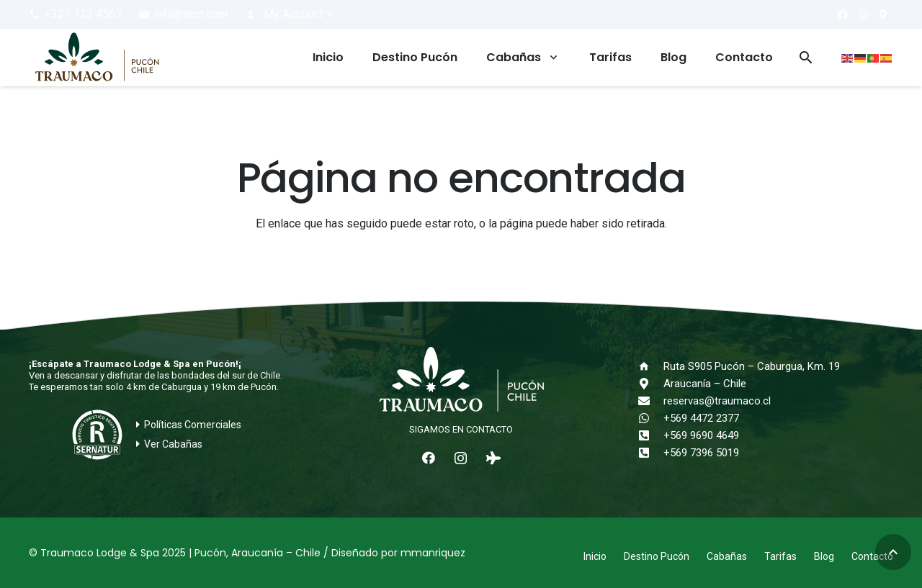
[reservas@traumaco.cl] (650, 401)
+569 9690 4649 (701, 435)
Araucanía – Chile (705, 384)
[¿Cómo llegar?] (883, 14)
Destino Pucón (657, 556)
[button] (290, 14)
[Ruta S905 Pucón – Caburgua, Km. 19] (650, 366)
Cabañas (727, 556)
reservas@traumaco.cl (717, 401)
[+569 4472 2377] (650, 418)
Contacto (872, 556)
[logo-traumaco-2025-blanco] (461, 381)
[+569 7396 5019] (650, 453)
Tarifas (780, 556)
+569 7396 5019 (701, 453)
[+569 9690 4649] (650, 435)
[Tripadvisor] (493, 458)
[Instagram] (863, 14)
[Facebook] (843, 14)
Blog (824, 556)
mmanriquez (433, 553)
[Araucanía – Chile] (650, 384)
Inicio (595, 556)
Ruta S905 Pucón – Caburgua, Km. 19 (752, 366)
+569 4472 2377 (701, 418)
